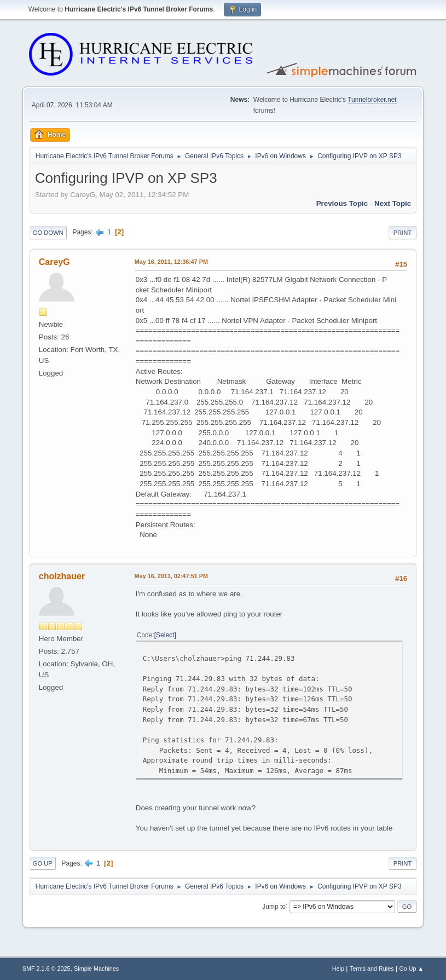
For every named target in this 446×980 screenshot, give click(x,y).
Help (338, 969)
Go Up (43, 863)
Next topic (393, 203)
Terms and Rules (372, 969)
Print (403, 233)
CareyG (54, 262)
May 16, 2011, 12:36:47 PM (171, 262)
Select (165, 635)
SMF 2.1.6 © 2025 (47, 969)
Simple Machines (96, 969)
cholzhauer (62, 576)
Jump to (274, 906)
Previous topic (342, 203)
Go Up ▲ (411, 969)
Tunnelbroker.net (372, 100)
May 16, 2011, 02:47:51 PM (171, 576)
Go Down (48, 233)
